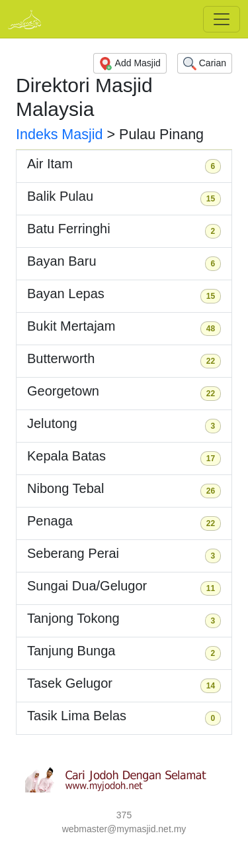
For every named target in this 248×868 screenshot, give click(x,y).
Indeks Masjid (60, 135)
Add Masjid (130, 64)
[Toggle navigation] (222, 19)
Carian (205, 64)
